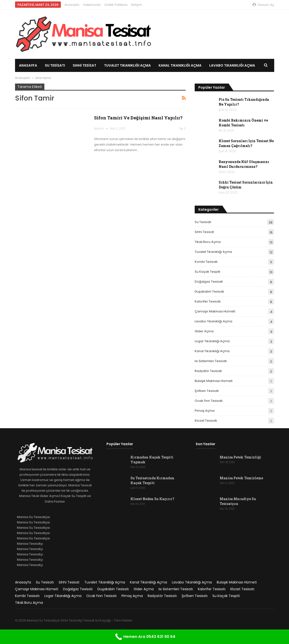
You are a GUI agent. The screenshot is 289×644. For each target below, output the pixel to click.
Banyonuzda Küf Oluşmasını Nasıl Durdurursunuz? (244, 164)
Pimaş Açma (205, 411)
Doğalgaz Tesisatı (209, 282)
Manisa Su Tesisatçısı (33, 517)
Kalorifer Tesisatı (208, 301)
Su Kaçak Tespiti (207, 272)
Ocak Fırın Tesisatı (209, 401)
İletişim (137, 5)
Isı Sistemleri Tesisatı (211, 361)
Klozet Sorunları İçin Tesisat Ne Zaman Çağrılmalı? (246, 143)
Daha (214, 65)
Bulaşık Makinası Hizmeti (214, 381)
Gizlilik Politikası (116, 5)
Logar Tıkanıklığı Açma (212, 341)
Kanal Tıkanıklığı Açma (180, 65)
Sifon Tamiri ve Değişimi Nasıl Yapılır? (138, 118)
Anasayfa (72, 5)
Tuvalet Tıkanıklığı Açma (127, 65)
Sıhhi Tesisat (84, 65)
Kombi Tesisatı (206, 262)
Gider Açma (204, 331)
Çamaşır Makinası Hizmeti (215, 311)
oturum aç (263, 5)
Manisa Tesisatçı (30, 544)
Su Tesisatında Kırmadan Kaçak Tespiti (152, 480)
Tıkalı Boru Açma (208, 242)
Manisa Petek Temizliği (240, 457)
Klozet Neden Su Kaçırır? (152, 499)
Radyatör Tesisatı (208, 371)
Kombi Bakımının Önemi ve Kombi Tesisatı (243, 123)
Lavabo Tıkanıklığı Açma (213, 321)
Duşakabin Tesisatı (209, 291)
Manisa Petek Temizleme (241, 478)
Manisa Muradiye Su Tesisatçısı (238, 501)
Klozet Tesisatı (206, 421)
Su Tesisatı (55, 65)
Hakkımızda (92, 5)
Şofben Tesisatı (207, 391)
